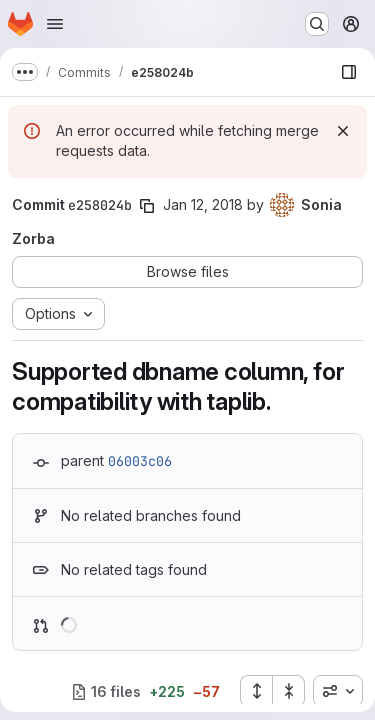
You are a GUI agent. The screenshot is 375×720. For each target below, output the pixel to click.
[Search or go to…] (317, 24)
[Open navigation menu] (55, 24)
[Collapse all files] (289, 691)
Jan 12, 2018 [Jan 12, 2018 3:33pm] (203, 204)
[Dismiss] (343, 131)
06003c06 (140, 461)
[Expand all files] (256, 691)
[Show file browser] (349, 72)
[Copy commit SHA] (147, 206)
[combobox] (338, 691)
